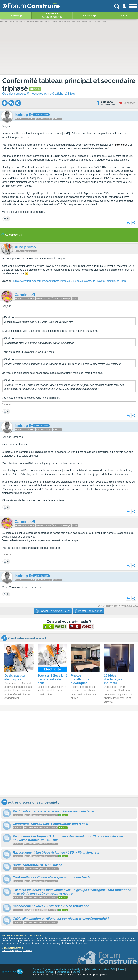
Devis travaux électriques (15, 677)
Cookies (76, 972)
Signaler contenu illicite (55, 969)
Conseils (122, 16)
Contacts (37, 969)
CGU (113, 969)
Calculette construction (98, 969)
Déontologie (38, 972)
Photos (88, 16)
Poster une (88, 611)
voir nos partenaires (24, 951)
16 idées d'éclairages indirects (113, 679)
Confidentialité (63, 972)
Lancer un (53, 611)
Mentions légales (76, 969)
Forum (15, 16)
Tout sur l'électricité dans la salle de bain (52, 679)
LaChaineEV (8, 951)
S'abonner (127, 103)
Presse (121, 969)
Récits (52, 16)
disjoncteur (121, 145)
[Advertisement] (69, 753)
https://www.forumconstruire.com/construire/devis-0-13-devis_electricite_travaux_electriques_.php (69, 281)
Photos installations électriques (80, 679)
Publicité (50, 972)
